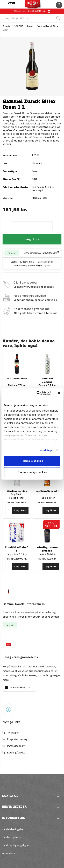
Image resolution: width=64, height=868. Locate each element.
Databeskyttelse (11, 837)
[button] (32, 798)
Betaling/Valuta (16, 753)
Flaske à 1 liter (17, 498)
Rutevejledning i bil (20, 687)
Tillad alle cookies (32, 461)
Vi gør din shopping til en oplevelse (35, 300)
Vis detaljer (47, 450)
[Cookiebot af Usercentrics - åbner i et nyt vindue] (38, 393)
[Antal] (32, 226)
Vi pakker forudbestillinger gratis (34, 287)
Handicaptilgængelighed (16, 845)
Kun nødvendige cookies (32, 472)
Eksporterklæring (17, 739)
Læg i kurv (32, 239)
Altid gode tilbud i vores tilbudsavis (35, 313)
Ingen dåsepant (16, 746)
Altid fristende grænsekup (32, 309)
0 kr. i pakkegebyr (26, 283)
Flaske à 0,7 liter (17, 385)
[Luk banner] (59, 393)
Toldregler (13, 733)
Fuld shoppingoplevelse (30, 296)
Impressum (8, 853)
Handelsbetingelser (13, 829)
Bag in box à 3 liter (17, 554)
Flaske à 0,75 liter (47, 554)
